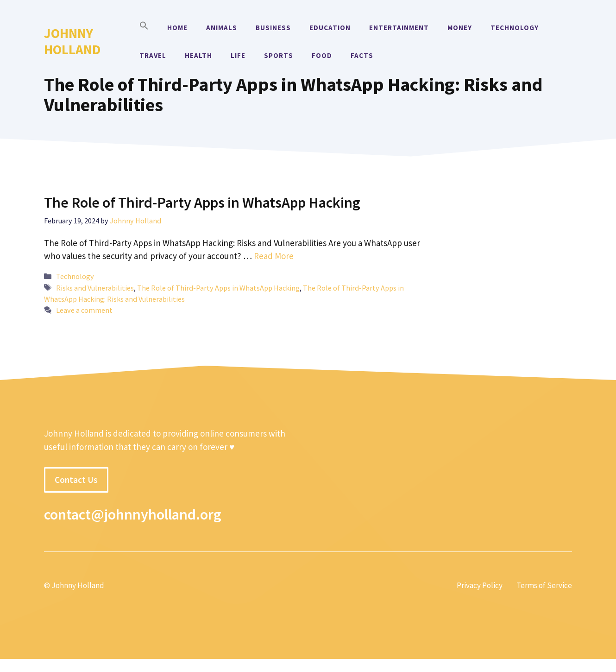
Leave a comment (84, 310)
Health (198, 55)
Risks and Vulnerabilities (95, 288)
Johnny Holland (72, 41)
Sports (279, 55)
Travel (153, 55)
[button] (144, 28)
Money (460, 28)
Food (322, 55)
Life (238, 55)
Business (273, 28)
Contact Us (76, 480)
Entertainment (399, 28)
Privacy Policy (480, 585)
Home (177, 28)
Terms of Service (544, 585)
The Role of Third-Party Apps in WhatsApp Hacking (202, 203)
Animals (222, 28)
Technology (515, 28)
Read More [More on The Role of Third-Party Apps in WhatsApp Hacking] (274, 256)
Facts (362, 55)
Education (330, 28)
